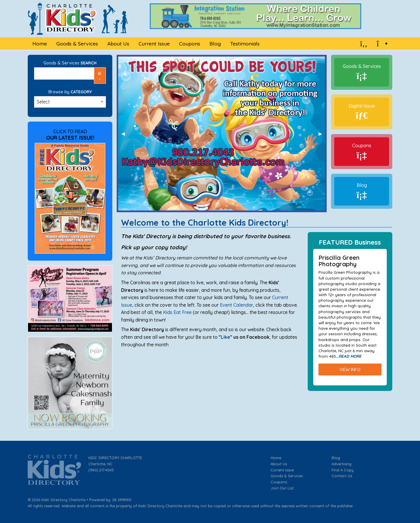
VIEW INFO (350, 370)
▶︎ (323, 134)
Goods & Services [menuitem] (77, 43)
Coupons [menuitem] (190, 43)
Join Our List (282, 488)
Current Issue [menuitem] (154, 43)
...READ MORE (349, 356)
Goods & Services (362, 66)
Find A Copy (343, 470)
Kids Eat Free (178, 312)
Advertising (342, 464)
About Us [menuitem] (118, 43)
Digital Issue (362, 106)
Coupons (362, 145)
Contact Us (342, 476)
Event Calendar (237, 305)
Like (225, 337)
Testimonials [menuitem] (245, 43)
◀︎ (125, 134)
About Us (279, 464)
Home (276, 458)
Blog (362, 185)
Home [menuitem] (40, 43)
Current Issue (282, 470)
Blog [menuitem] (215, 43)
